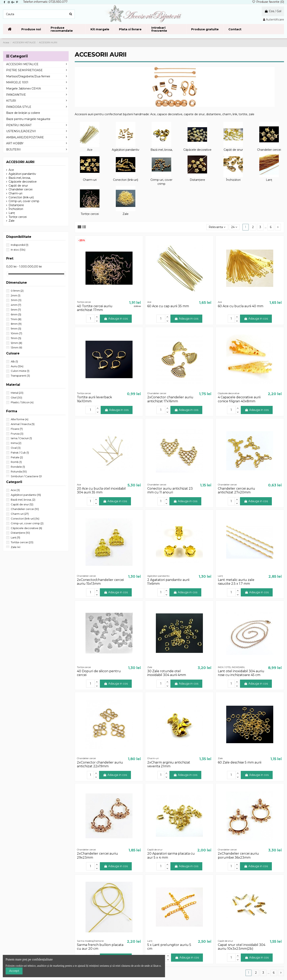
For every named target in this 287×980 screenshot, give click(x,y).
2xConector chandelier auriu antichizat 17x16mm (170, 399)
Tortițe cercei (90, 214)
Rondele (18, 467)
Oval (16, 448)
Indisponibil (20, 245)
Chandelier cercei (269, 150)
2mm (16, 295)
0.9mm (17, 291)
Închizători (233, 180)
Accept (14, 971)
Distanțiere (197, 180)
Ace (90, 150)
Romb (16, 462)
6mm (16, 314)
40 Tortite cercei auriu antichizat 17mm (95, 308)
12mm (16, 343)
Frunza (17, 434)
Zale (126, 214)
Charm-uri (90, 180)
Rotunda (19, 471)
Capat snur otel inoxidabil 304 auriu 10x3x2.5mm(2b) (242, 947)
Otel (16, 398)
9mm (16, 329)
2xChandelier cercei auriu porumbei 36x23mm (238, 855)
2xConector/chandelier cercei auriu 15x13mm (100, 582)
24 (234, 227)
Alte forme (20, 419)
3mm (16, 300)
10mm (16, 333)
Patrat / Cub (20, 453)
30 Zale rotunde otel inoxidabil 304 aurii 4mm (167, 673)
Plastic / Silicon (22, 402)
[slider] (8, 274)
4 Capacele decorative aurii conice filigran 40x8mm (239, 399)
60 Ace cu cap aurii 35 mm (168, 306)
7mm (16, 319)
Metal (17, 393)
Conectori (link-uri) (126, 180)
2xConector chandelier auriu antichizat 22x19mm (100, 764)
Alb (14, 361)
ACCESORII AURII (20, 162)
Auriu (17, 366)
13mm (16, 347)
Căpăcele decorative (197, 150)
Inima (16, 443)
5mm (16, 310)
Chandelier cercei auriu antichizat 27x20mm (236, 490)
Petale (17, 457)
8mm (16, 324)
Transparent (20, 376)
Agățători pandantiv (126, 150)
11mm (16, 338)
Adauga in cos (116, 319)
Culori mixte (20, 371)
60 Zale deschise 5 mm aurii (240, 762)
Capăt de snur (233, 150)
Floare (17, 429)
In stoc (18, 250)
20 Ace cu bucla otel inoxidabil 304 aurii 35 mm (101, 490)
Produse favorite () (268, 2)
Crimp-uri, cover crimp (161, 182)
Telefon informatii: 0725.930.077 (45, 2)
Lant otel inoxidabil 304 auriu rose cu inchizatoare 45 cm (241, 673)
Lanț (269, 180)
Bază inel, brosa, (162, 150)
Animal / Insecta (23, 424)
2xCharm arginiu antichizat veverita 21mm (169, 764)
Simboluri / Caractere (26, 476)
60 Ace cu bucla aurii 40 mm (241, 306)
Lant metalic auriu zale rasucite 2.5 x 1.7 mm (236, 582)
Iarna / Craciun (21, 438)
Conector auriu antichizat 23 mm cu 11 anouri (170, 490)
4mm (16, 305)
